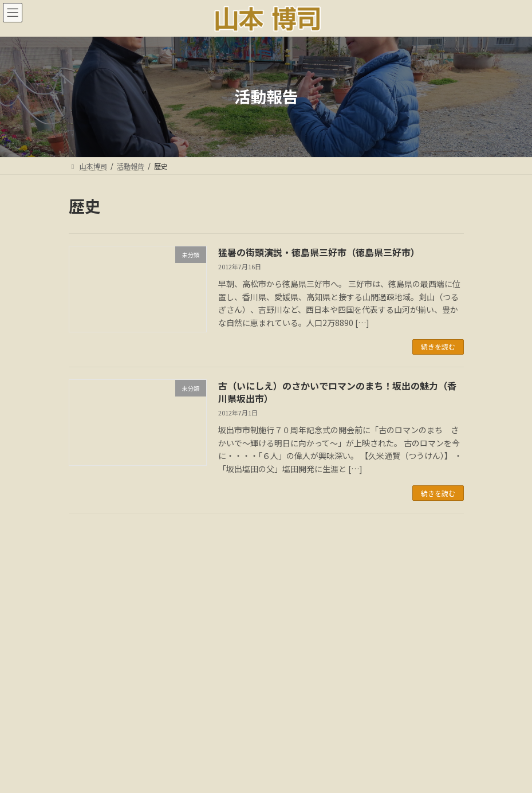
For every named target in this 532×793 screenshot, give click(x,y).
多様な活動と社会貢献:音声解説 (266, 747)
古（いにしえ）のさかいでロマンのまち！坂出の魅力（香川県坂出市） (337, 392)
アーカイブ (88, 594)
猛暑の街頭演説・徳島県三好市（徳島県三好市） (319, 252)
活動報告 (202, 741)
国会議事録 (255, 741)
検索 (396, 542)
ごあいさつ (148, 741)
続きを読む (438, 346)
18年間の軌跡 (380, 741)
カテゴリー (89, 671)
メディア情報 (316, 741)
